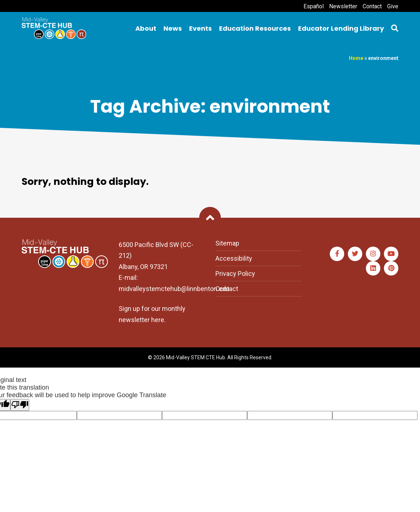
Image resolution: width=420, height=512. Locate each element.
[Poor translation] (20, 405)
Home (356, 58)
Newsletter (343, 6)
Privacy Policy (235, 274)
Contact (372, 6)
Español (314, 6)
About (146, 28)
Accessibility (234, 258)
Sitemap (227, 243)
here (158, 320)
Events (200, 28)
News (173, 28)
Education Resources (255, 28)
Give (393, 6)
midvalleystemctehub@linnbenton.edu (174, 289)
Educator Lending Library (341, 28)
